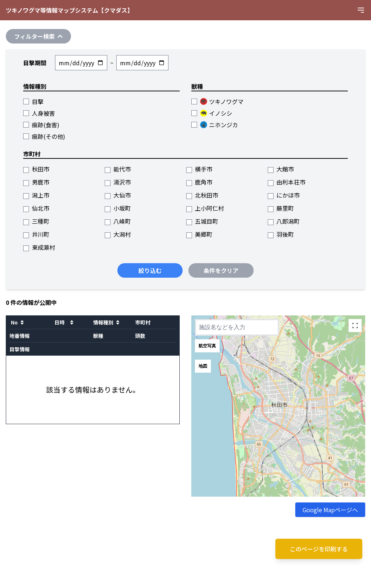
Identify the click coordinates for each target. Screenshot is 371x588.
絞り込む (150, 270)
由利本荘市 (287, 182)
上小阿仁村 (205, 208)
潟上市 (36, 195)
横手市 (199, 169)
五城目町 (202, 221)
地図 (203, 366)
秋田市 (36, 169)
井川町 (36, 234)
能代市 (118, 169)
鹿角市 (199, 182)
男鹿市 (36, 182)
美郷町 (199, 234)
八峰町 (118, 221)
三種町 (36, 221)
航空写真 (207, 346)
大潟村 (118, 234)
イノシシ (212, 113)
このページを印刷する (319, 549)
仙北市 (36, 208)
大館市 (281, 169)
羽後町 (281, 234)
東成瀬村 (39, 247)
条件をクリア (221, 270)
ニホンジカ (215, 125)
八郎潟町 (284, 221)
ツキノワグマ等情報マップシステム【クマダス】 (69, 10)
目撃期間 (35, 63)
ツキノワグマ (217, 102)
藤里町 (281, 208)
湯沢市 (118, 182)
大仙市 (118, 195)
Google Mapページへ (330, 510)
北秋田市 (202, 195)
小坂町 (118, 208)
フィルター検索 (38, 36)
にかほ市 (284, 195)
